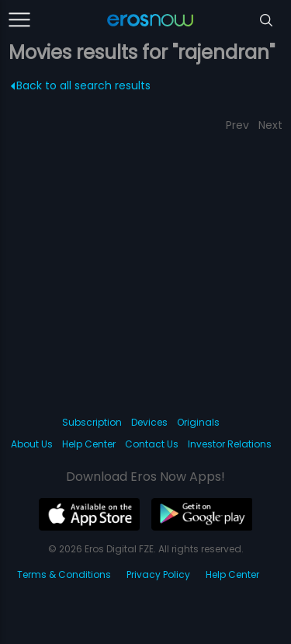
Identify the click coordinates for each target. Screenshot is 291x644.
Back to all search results (81, 85)
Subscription (92, 422)
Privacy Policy (158, 574)
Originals (198, 422)
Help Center (89, 444)
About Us (32, 444)
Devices (149, 422)
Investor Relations (230, 444)
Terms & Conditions (64, 574)
